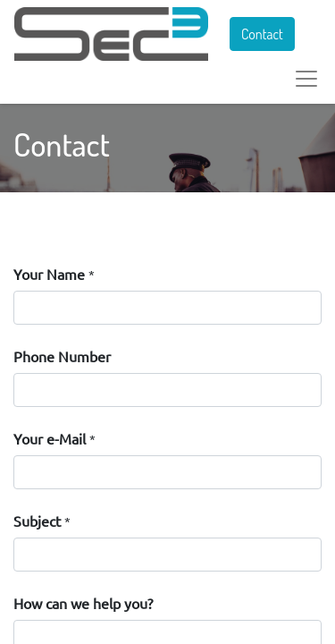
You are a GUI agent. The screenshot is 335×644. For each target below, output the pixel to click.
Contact (262, 34)
